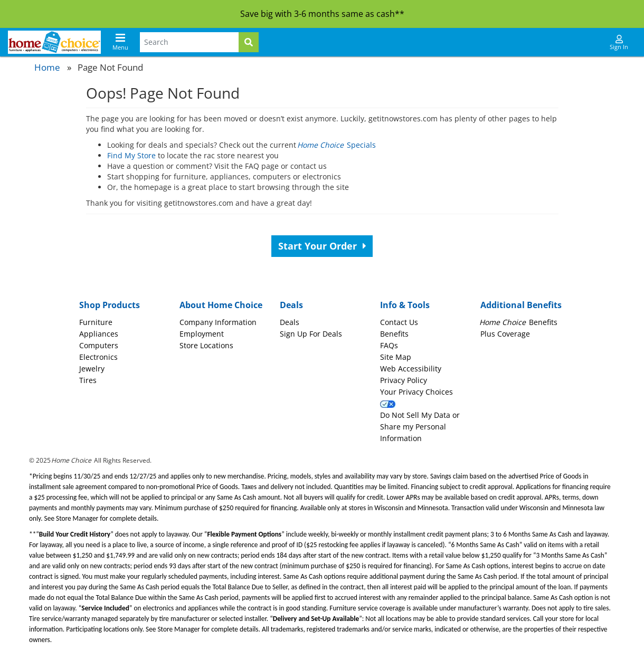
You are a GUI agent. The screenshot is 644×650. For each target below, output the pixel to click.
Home (47, 67)
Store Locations (206, 345)
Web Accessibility (411, 369)
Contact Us (399, 322)
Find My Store (131, 155)
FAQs (389, 345)
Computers (99, 345)
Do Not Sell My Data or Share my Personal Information (420, 427)
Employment (202, 334)
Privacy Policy (404, 380)
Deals (290, 322)
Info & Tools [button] (405, 305)
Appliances (99, 334)
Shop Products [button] (110, 305)
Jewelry (92, 369)
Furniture (96, 322)
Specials (337, 145)
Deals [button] (291, 305)
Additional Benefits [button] (521, 305)
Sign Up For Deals (311, 334)
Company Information (218, 322)
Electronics (98, 357)
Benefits (394, 334)
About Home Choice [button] (221, 305)
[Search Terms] (189, 42)
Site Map (396, 357)
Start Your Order (322, 246)
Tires (88, 380)
